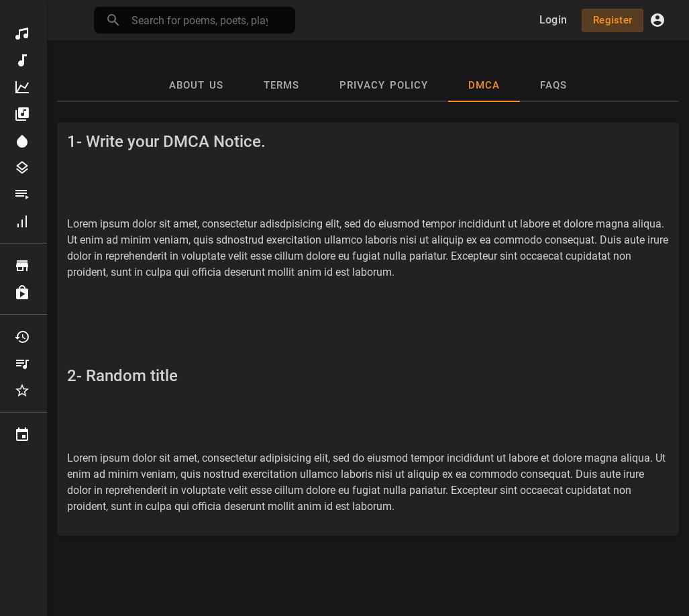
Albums (22, 114)
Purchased (22, 293)
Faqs (553, 85)
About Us (196, 85)
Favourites (22, 391)
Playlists (22, 195)
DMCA (484, 85)
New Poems (22, 60)
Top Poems (22, 87)
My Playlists (22, 364)
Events (22, 435)
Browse (22, 266)
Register (613, 20)
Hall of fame (22, 221)
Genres (22, 168)
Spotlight (22, 141)
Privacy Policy (384, 85)
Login (553, 20)
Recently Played (22, 337)
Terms (281, 85)
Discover (22, 34)
